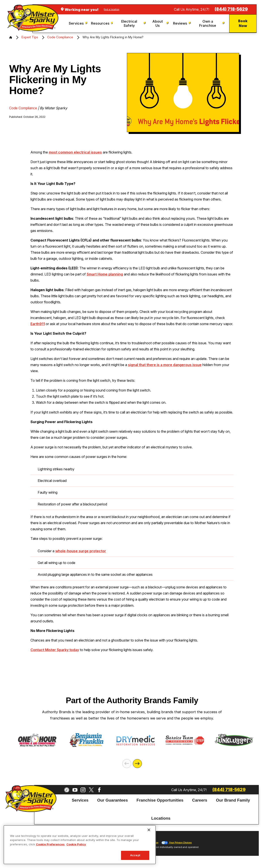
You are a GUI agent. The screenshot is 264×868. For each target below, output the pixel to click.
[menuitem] (78, 23)
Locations (161, 818)
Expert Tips (30, 37)
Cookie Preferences (50, 844)
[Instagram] (83, 790)
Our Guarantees (112, 800)
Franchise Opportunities (160, 800)
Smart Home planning (105, 274)
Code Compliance (60, 37)
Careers (200, 800)
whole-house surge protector (81, 551)
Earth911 (38, 324)
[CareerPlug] (67, 790)
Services (80, 800)
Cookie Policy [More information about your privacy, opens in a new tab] (76, 844)
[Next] (137, 764)
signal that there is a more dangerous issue (165, 365)
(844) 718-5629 (231, 9)
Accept (135, 855)
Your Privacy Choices (177, 843)
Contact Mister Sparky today (55, 650)
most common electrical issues (75, 152)
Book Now (243, 23)
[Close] (149, 830)
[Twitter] (91, 790)
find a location (112, 9)
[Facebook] (99, 790)
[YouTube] (75, 790)
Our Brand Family (233, 800)
